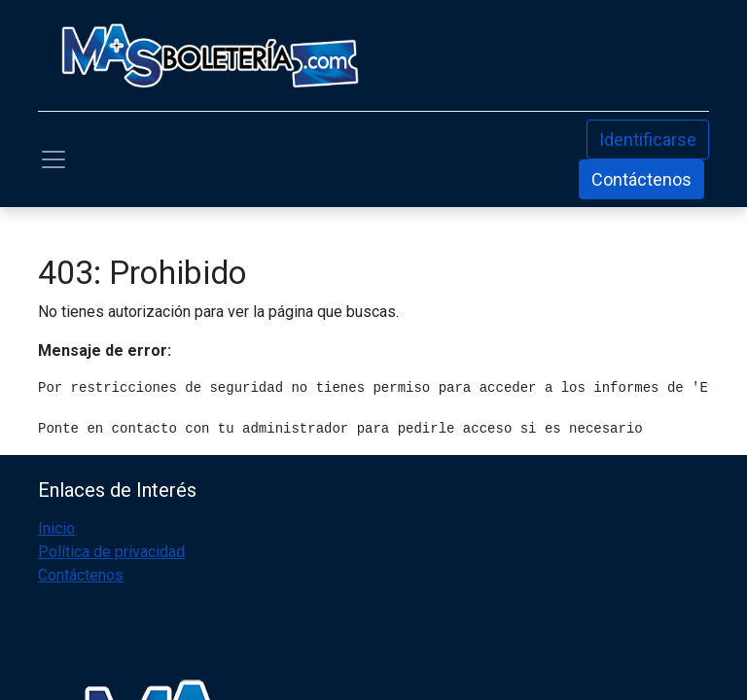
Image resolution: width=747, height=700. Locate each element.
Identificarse (648, 140)
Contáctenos (641, 179)
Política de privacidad (111, 552)
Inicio (56, 528)
